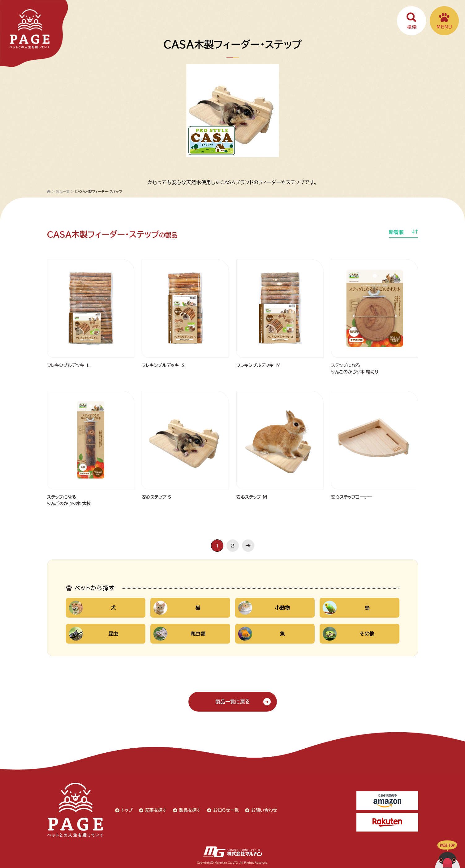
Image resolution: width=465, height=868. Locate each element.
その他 (349, 634)
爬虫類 (179, 634)
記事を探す (156, 810)
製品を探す (190, 810)
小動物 (264, 608)
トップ (127, 810)
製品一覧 (63, 191)
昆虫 (94, 634)
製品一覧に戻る (233, 702)
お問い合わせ (264, 810)
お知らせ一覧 (226, 810)
